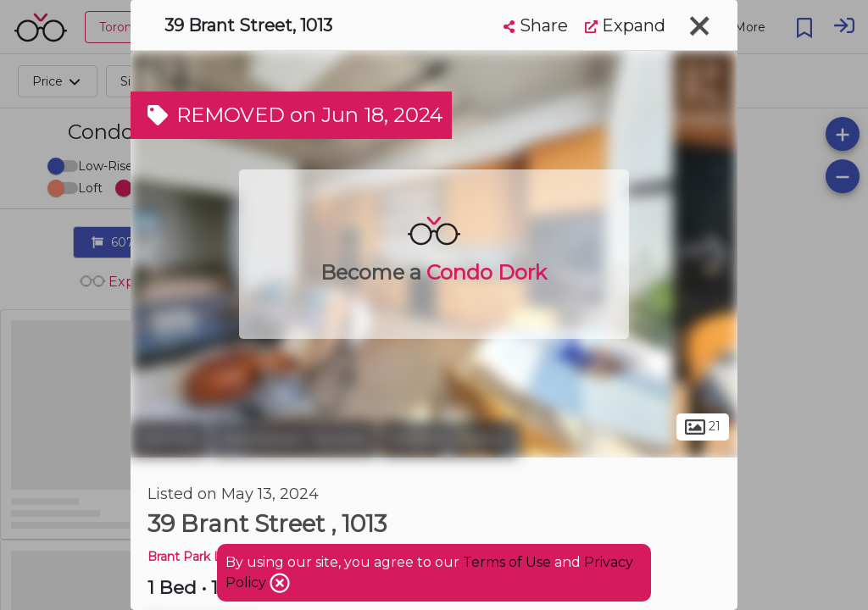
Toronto (169, 439)
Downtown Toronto (294, 439)
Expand (625, 25)
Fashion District (449, 439)
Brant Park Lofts (196, 557)
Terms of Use (507, 562)
